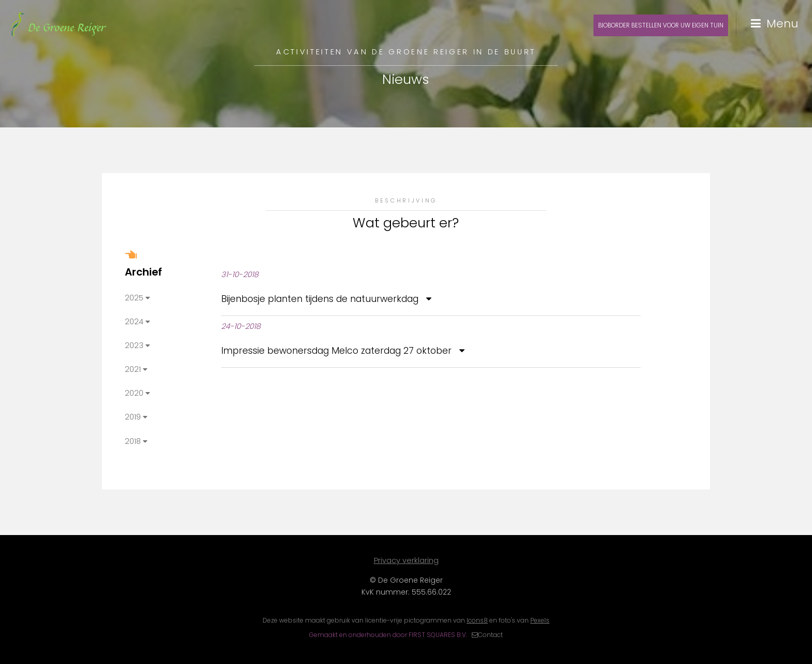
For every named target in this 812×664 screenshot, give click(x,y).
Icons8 (477, 620)
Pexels (540, 620)
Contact (490, 635)
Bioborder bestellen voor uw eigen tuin (661, 25)
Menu (782, 24)
